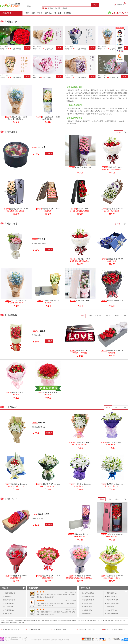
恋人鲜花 (117, 224)
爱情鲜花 (51, 8)
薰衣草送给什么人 (112, 593)
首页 (27, 13)
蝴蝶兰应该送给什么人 (113, 603)
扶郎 (110, 499)
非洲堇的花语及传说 (9, 593)
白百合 (108, 407)
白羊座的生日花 (8, 614)
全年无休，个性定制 (87, 630)
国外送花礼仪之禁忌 (88, 593)
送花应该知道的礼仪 (88, 600)
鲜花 (33, 13)
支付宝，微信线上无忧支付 (115, 630)
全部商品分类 (11, 13)
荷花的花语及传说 (8, 610)
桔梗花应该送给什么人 (113, 600)
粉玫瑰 (90, 316)
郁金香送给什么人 (87, 603)
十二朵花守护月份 (8, 607)
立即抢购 (49, 153)
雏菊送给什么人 (111, 607)
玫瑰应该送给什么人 (112, 614)
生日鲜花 (58, 8)
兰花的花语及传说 (8, 603)
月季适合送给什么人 (88, 607)
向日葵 (117, 499)
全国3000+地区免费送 (11, 630)
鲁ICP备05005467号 (16, 638)
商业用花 (64, 8)
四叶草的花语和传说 (9, 600)
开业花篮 (58, 13)
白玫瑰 (99, 316)
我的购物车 (120, 5)
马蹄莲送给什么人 (112, 610)
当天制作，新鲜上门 (62, 630)
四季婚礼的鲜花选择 (88, 596)
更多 (125, 132)
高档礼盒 (48, 13)
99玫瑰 (40, 13)
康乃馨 (102, 499)
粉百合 (117, 407)
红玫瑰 (82, 316)
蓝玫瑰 (108, 316)
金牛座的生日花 (8, 596)
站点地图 (25, 638)
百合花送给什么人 (87, 614)
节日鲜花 (44, 8)
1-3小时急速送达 (35, 630)
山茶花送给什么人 (87, 610)
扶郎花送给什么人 (112, 596)
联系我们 (8, 638)
